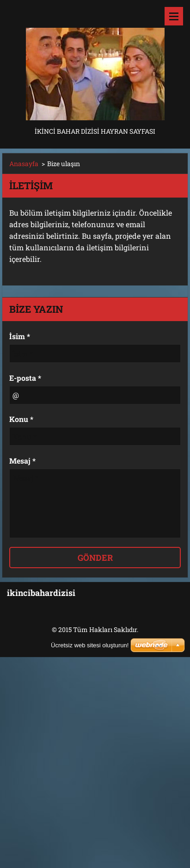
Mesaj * (22, 461)
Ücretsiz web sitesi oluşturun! (90, 645)
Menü (174, 16)
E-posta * (25, 378)
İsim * (20, 336)
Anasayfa (24, 164)
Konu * (21, 419)
